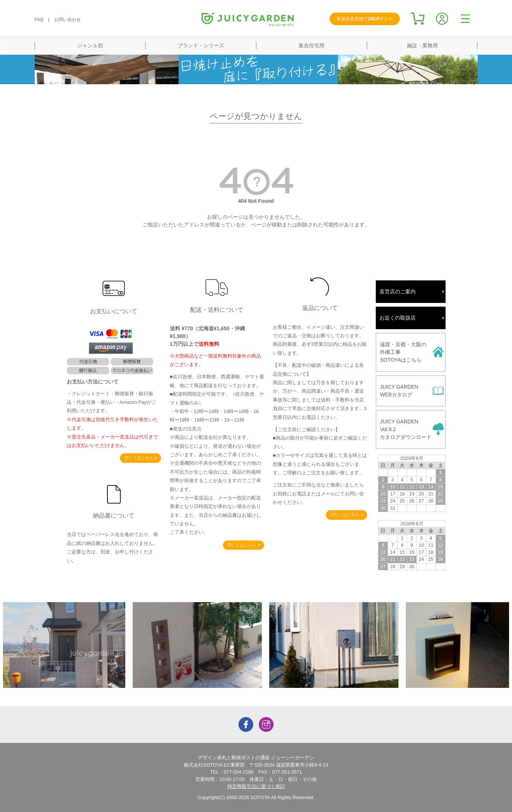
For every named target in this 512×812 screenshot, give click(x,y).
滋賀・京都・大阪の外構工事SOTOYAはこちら (403, 352)
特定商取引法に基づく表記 (256, 786)
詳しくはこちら (139, 458)
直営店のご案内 (398, 291)
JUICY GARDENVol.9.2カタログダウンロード (406, 429)
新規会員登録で (365, 19)
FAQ (39, 20)
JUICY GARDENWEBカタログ (399, 391)
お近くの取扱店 (398, 318)
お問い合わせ (68, 20)
